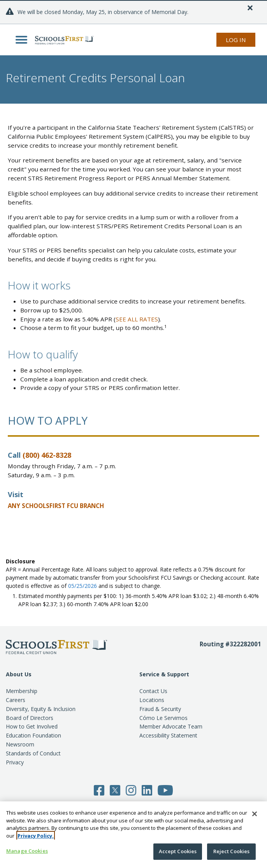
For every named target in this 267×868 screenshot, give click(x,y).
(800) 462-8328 (47, 455)
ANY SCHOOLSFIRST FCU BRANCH (56, 506)
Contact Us (153, 691)
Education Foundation (33, 735)
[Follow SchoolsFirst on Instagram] (131, 790)
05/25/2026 (83, 586)
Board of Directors (30, 718)
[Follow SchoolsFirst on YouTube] (165, 790)
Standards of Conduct (33, 753)
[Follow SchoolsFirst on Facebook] (99, 790)
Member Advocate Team (171, 726)
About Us (19, 674)
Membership (22, 691)
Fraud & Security (160, 709)
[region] (133, 835)
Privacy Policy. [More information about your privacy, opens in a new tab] (36, 836)
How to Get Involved (32, 726)
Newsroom (20, 744)
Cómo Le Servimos (163, 718)
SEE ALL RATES (137, 319)
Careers (16, 700)
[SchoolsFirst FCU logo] (62, 40)
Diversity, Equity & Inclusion (41, 709)
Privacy (15, 762)
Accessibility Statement (168, 735)
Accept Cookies (178, 851)
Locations (152, 700)
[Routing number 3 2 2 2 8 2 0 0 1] (230, 655)
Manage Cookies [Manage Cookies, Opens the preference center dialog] (27, 851)
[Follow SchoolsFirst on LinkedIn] (147, 790)
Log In (236, 40)
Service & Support (164, 674)
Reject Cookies (232, 851)
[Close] (250, 8)
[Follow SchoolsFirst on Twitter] (115, 790)
